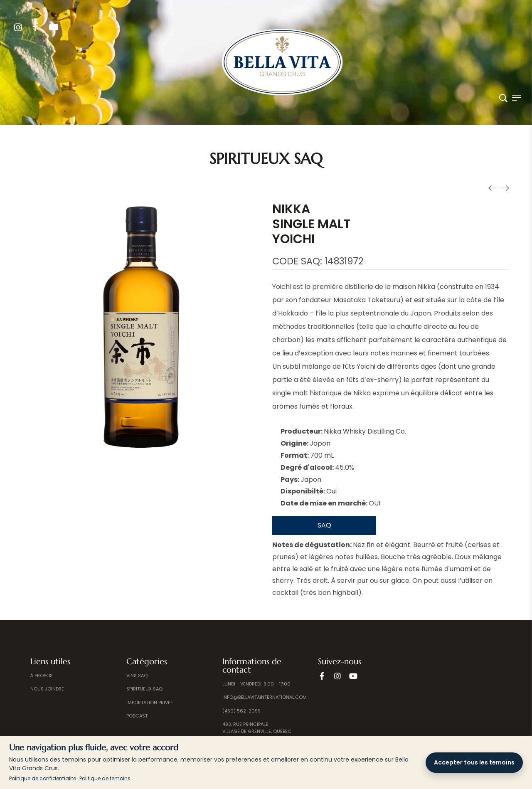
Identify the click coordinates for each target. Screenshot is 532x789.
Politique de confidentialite (43, 778)
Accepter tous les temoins (474, 762)
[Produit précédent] (493, 187)
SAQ (324, 525)
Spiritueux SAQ (266, 159)
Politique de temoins (105, 778)
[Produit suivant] (505, 187)
